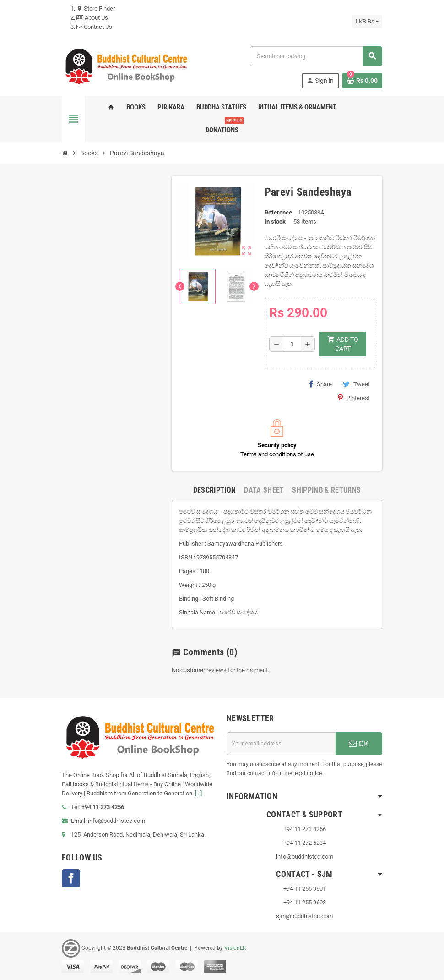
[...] (198, 793)
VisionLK (235, 948)
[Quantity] (292, 344)
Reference (278, 212)
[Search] (316, 56)
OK (359, 744)
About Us (92, 18)
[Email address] (281, 744)
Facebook (71, 878)
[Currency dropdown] (367, 22)
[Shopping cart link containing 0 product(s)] (362, 81)
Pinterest (354, 398)
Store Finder (96, 8)
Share (320, 384)
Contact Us (94, 27)
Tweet (356, 384)
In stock (275, 222)
